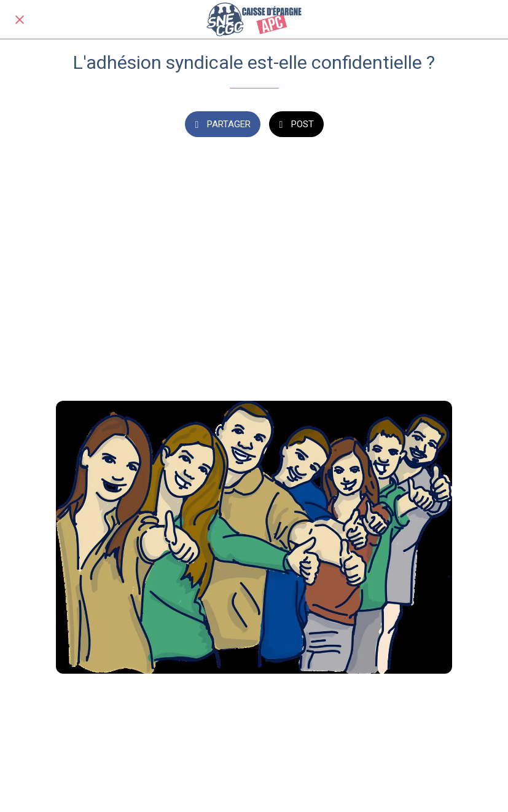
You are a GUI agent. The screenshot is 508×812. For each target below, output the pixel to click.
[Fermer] (20, 20)
